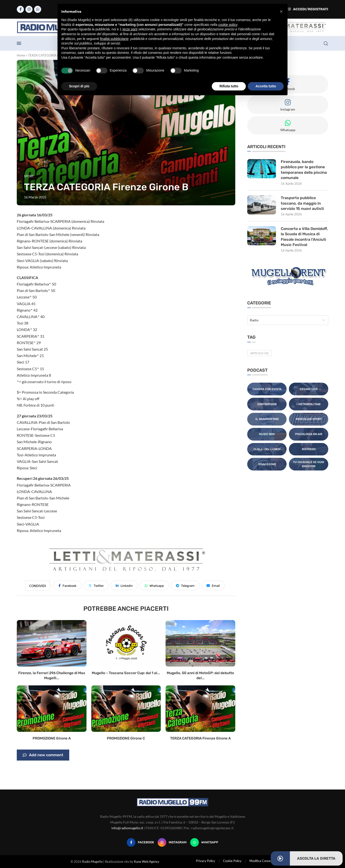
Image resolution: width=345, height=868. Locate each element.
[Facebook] (20, 9)
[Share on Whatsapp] (154, 585)
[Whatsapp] (38, 9)
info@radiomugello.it (127, 828)
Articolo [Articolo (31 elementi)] (259, 353)
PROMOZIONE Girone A (52, 738)
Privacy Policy (206, 861)
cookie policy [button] (228, 25)
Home (21, 55)
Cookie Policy (232, 861)
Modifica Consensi (262, 861)
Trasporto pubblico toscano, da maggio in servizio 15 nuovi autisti (302, 203)
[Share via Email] (213, 585)
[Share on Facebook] (67, 585)
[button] (281, 11)
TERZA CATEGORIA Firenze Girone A (200, 738)
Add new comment (43, 755)
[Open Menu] (19, 43)
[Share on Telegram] (185, 585)
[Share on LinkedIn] (124, 585)
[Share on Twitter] (96, 585)
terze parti (130, 29)
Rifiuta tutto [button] (229, 86)
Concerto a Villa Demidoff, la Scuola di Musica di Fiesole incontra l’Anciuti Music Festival (304, 237)
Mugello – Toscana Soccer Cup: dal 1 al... (126, 673)
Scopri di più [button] (79, 86)
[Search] (326, 44)
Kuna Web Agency (147, 862)
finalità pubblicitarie (114, 39)
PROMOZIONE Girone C (126, 738)
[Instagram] (29, 9)
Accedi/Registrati (308, 9)
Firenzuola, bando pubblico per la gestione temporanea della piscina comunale (304, 170)
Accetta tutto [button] (266, 86)
